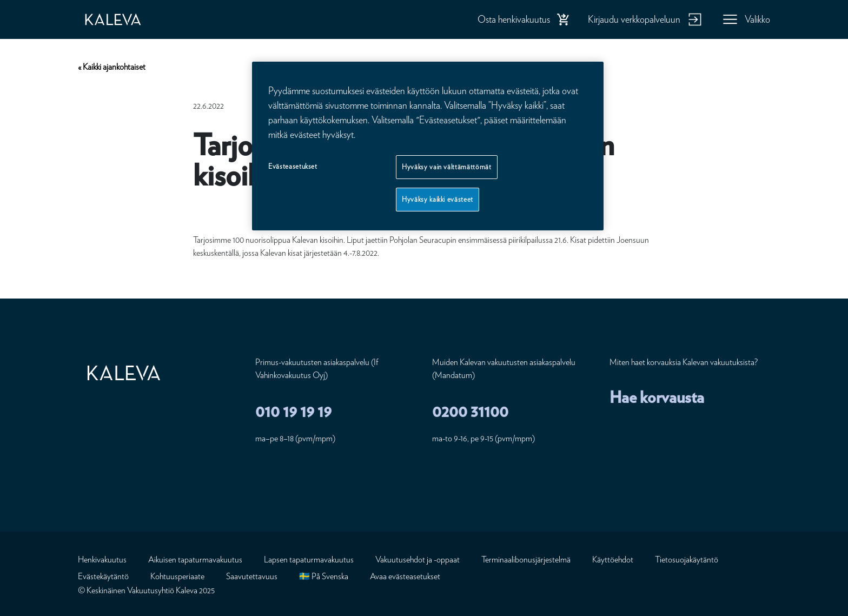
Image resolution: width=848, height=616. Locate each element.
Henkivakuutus (102, 559)
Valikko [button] (757, 19)
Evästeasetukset (293, 166)
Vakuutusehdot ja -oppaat (418, 559)
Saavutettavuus (252, 576)
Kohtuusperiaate (177, 576)
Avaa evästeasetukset (405, 576)
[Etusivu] (124, 19)
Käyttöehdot (613, 559)
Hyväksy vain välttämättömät (447, 167)
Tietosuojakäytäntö (687, 559)
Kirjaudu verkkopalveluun (634, 19)
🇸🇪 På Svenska (324, 576)
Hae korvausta (657, 397)
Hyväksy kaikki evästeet (438, 199)
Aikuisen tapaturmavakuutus (195, 559)
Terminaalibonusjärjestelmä (526, 559)
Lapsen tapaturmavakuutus (309, 559)
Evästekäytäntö (103, 576)
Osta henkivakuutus (514, 19)
